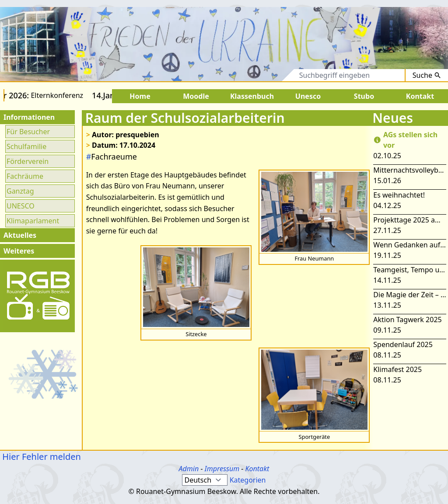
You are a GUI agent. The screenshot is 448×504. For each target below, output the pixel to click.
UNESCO (21, 206)
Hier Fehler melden (40, 457)
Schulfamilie (26, 146)
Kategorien (248, 480)
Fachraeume (112, 156)
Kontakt (257, 469)
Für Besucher (28, 132)
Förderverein (28, 161)
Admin (189, 469)
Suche (427, 75)
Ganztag (20, 191)
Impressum (222, 469)
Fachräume (25, 176)
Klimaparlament (33, 221)
